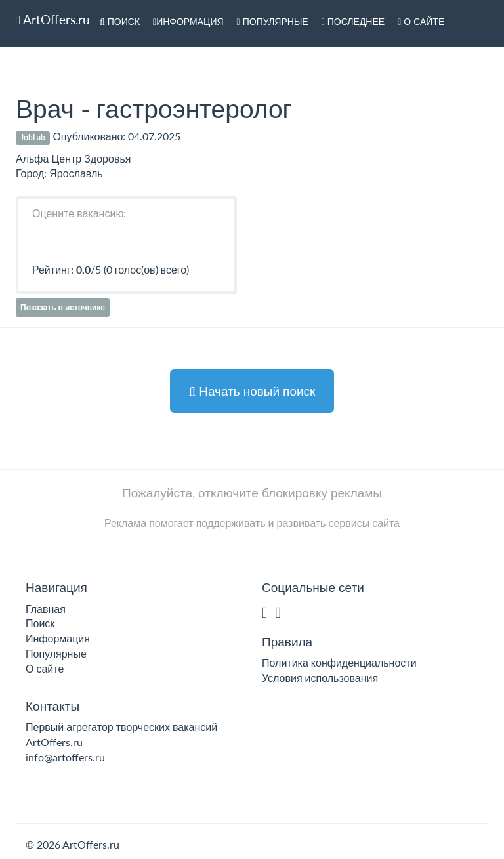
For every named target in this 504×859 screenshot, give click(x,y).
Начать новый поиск (252, 391)
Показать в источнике (63, 307)
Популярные (273, 21)
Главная (46, 609)
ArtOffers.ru (53, 19)
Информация (188, 21)
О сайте (421, 21)
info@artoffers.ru (65, 757)
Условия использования (320, 678)
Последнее (353, 21)
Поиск (120, 21)
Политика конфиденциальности (339, 662)
